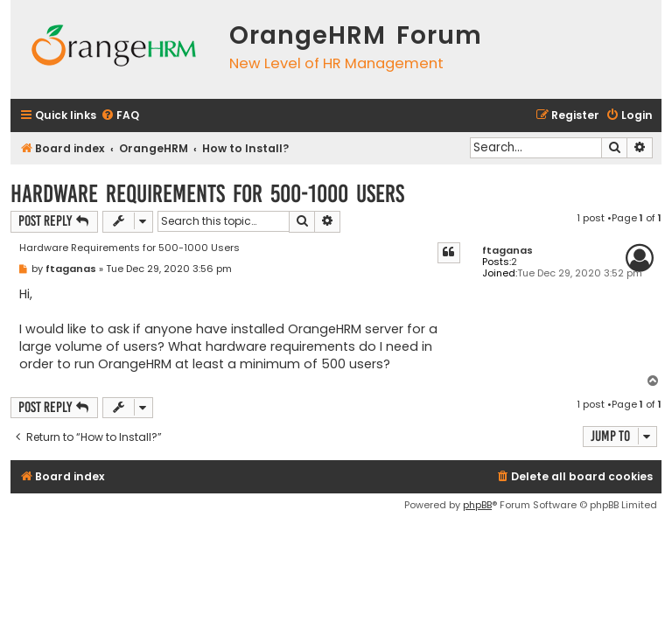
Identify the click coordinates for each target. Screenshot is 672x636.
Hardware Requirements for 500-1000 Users (207, 194)
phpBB (477, 505)
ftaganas (507, 251)
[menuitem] (120, 116)
